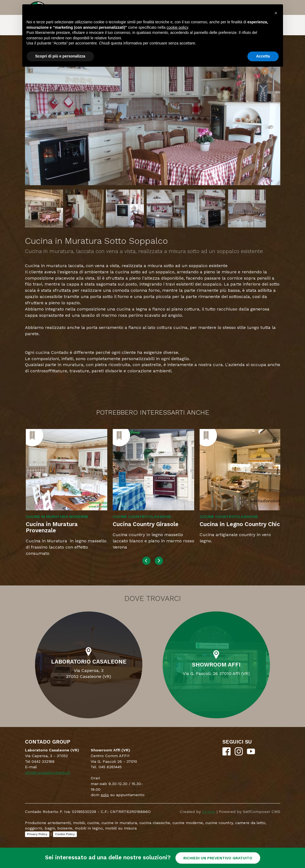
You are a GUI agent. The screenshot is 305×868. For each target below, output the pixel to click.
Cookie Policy (65, 834)
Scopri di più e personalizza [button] (60, 56)
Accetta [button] (263, 56)
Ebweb (209, 812)
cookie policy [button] (177, 27)
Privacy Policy (37, 834)
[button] (276, 13)
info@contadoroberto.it (48, 773)
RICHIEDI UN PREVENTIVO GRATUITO (218, 858)
